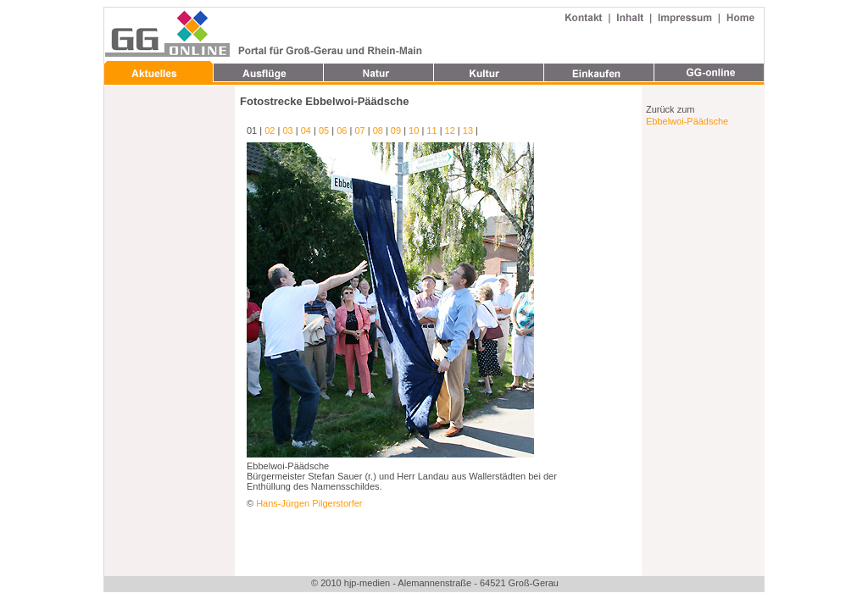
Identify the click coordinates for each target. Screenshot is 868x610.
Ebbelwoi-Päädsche (687, 121)
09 (396, 130)
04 (306, 130)
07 (359, 130)
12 (450, 130)
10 (414, 130)
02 (270, 130)
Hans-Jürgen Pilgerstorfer (309, 503)
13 (468, 130)
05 (324, 130)
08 (378, 130)
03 (287, 130)
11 (431, 130)
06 (342, 130)
